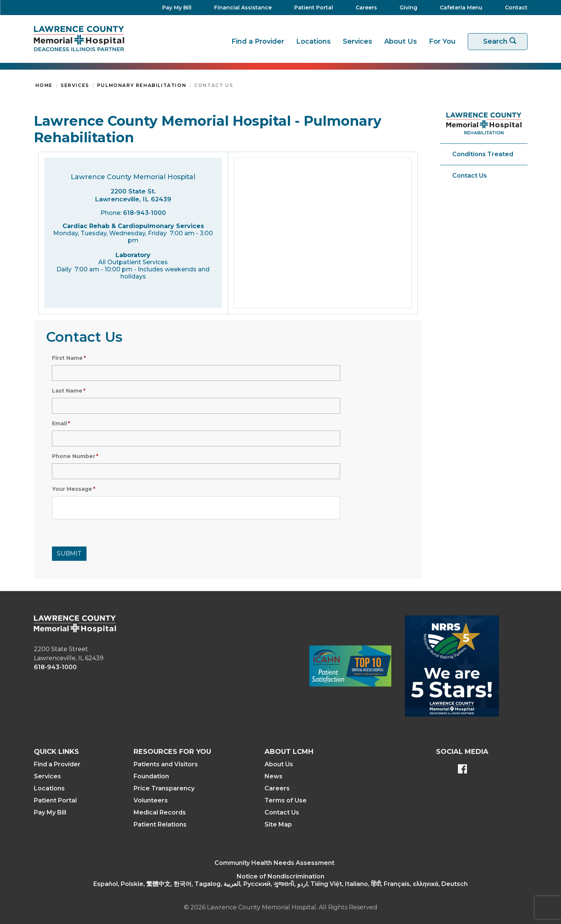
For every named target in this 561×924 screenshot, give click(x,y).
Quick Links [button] (56, 752)
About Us (401, 41)
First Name (67, 358)
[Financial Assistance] (241, 8)
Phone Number (74, 456)
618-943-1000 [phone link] (55, 667)
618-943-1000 (144, 213)
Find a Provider (258, 41)
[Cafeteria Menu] (459, 8)
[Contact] (512, 8)
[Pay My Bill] (175, 8)
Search (502, 42)
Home (44, 85)
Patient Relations (160, 824)
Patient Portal (55, 800)
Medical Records (160, 812)
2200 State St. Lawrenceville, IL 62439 (133, 195)
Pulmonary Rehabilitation (142, 85)
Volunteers (151, 800)
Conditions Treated (483, 154)
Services (357, 41)
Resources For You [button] (172, 752)
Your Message (72, 489)
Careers (277, 788)
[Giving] (406, 8)
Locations (313, 41)
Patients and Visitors (166, 764)
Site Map (278, 824)
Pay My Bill (50, 812)
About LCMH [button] (289, 752)
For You (442, 41)
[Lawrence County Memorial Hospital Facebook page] (462, 770)
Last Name (67, 391)
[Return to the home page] (79, 39)
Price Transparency (164, 788)
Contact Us (214, 85)
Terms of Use (286, 800)
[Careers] (364, 8)
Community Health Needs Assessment (274, 863)
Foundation (151, 776)
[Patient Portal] (311, 8)
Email (59, 423)
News (274, 776)
